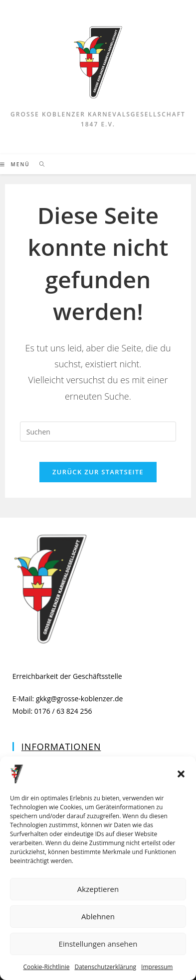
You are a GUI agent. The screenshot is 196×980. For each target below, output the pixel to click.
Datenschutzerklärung (105, 967)
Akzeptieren (98, 889)
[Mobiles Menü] (16, 164)
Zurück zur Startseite (98, 472)
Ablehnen (98, 916)
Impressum (157, 967)
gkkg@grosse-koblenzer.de (80, 699)
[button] (181, 774)
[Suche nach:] (39, 164)
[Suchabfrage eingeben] (98, 432)
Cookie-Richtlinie (47, 967)
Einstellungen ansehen (98, 944)
